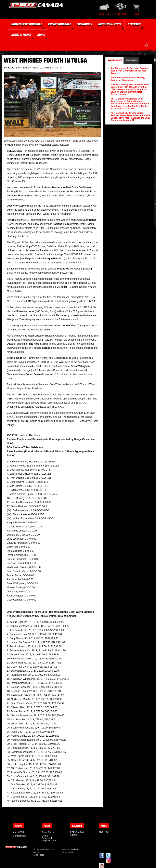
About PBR (18, 832)
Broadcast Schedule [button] (27, 24)
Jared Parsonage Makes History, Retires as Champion (128, 79)
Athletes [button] (134, 24)
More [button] (41, 35)
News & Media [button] (21, 35)
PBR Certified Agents (77, 833)
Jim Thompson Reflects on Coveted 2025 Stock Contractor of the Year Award (129, 71)
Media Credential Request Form (49, 838)
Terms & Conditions (71, 849)
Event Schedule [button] (59, 24)
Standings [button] (84, 24)
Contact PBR (19, 836)
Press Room (48, 832)
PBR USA (104, 832)
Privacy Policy (68, 852)
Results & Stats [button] (110, 24)
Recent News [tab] (114, 60)
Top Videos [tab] (131, 60)
